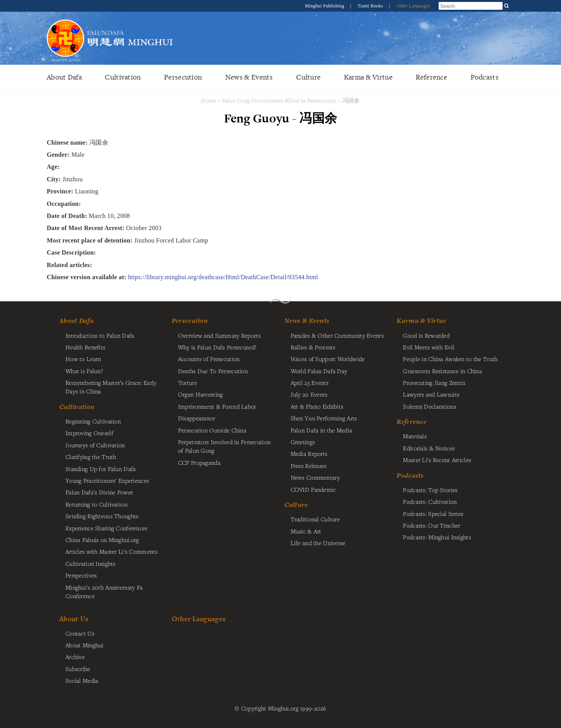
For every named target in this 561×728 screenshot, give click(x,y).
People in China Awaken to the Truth (450, 359)
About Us (74, 619)
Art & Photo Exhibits (317, 406)
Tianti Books (371, 6)
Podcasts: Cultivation (430, 501)
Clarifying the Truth (91, 457)
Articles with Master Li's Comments (111, 551)
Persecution (183, 77)
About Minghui (85, 645)
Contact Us (80, 633)
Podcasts (485, 77)
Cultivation (123, 77)
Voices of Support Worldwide (328, 359)
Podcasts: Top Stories (430, 490)
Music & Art (306, 531)
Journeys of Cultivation (95, 445)
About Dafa (64, 77)
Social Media (82, 680)
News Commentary (315, 477)
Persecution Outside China (212, 430)
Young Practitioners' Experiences (107, 480)
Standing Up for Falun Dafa (101, 469)
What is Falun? (84, 371)
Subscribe (78, 669)
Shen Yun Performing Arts (324, 418)
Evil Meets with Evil (429, 347)
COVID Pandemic (313, 489)
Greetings (303, 442)
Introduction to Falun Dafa (100, 335)
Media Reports (309, 453)
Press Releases (309, 466)
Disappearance (197, 418)
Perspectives (81, 575)
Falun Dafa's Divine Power (99, 492)
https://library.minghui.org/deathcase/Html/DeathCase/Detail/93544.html (223, 277)
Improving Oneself (89, 433)
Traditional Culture (315, 519)
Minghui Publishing (325, 6)
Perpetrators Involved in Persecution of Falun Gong (224, 446)
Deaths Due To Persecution (213, 371)
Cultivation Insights (91, 563)
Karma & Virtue (368, 77)
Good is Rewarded (426, 335)
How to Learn (83, 359)
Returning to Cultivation (96, 504)
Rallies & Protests (313, 347)
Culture (308, 77)
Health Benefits (85, 347)
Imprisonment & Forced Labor (217, 406)
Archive (75, 657)
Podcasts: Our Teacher (431, 525)
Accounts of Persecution (209, 359)
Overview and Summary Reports (219, 335)
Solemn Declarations (429, 406)
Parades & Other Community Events (337, 335)
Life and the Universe (318, 543)
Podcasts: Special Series (433, 514)
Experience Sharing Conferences (107, 528)
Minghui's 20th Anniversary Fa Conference (104, 592)
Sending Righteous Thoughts (102, 516)
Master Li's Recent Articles (437, 460)
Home (209, 100)
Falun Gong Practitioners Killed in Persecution (280, 100)
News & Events (249, 77)
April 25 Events (310, 383)
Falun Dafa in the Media (322, 430)
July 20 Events (309, 394)
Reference (431, 77)
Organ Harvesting (201, 394)
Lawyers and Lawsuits (431, 394)
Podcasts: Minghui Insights (437, 537)
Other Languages (413, 6)
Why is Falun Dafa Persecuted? (217, 347)
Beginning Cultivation (93, 421)
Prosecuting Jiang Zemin (434, 383)
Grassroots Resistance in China (442, 371)
